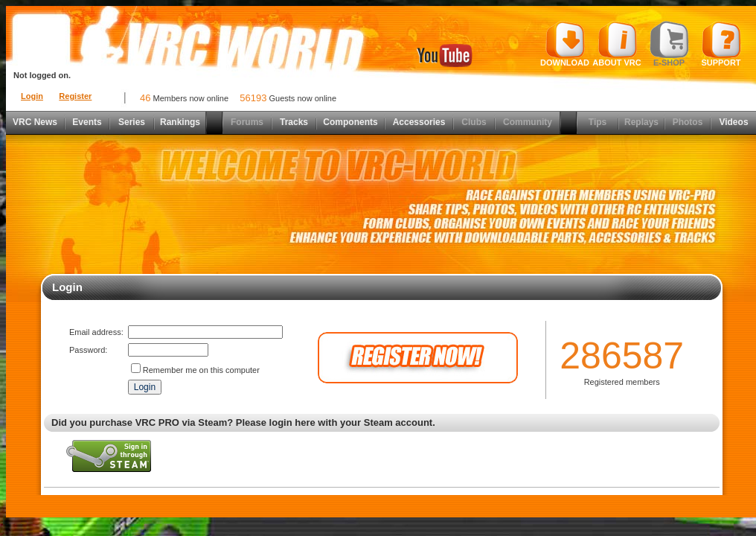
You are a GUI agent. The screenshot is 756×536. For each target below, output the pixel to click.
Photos (688, 122)
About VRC (616, 44)
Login (32, 96)
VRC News (35, 122)
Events (87, 122)
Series (132, 122)
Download (565, 44)
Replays (641, 122)
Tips (598, 122)
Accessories (419, 122)
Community (528, 122)
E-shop (669, 44)
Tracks (294, 122)
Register (75, 96)
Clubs (474, 122)
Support (721, 44)
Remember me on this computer (201, 370)
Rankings (180, 122)
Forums (247, 122)
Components (350, 122)
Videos (733, 122)
